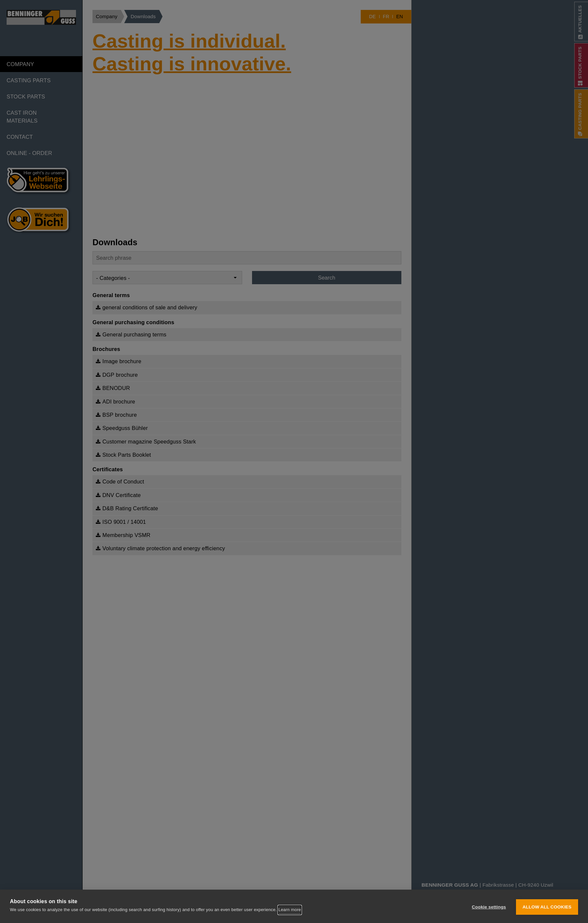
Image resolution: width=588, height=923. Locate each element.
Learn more (290, 910)
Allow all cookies (547, 907)
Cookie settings (489, 907)
